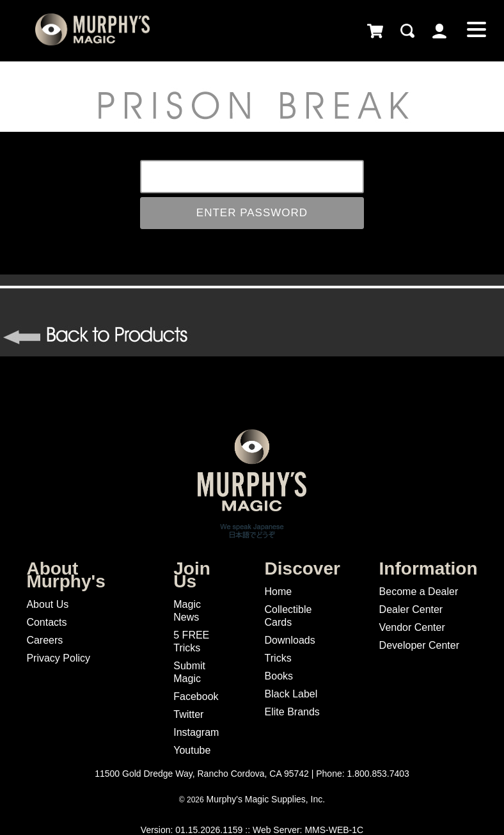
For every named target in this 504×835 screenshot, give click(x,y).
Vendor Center (412, 627)
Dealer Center (411, 609)
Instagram (196, 732)
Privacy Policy (58, 658)
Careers (44, 640)
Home (279, 592)
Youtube (192, 750)
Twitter (188, 714)
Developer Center (419, 645)
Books (279, 676)
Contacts (46, 622)
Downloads (290, 640)
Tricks (278, 658)
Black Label (291, 694)
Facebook (196, 696)
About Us (47, 604)
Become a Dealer (419, 592)
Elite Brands (292, 712)
